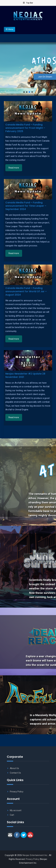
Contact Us (15, 773)
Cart (12, 815)
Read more (14, 168)
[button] (24, 92)
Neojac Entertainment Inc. (35, 855)
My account (16, 810)
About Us (14, 768)
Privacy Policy (17, 792)
